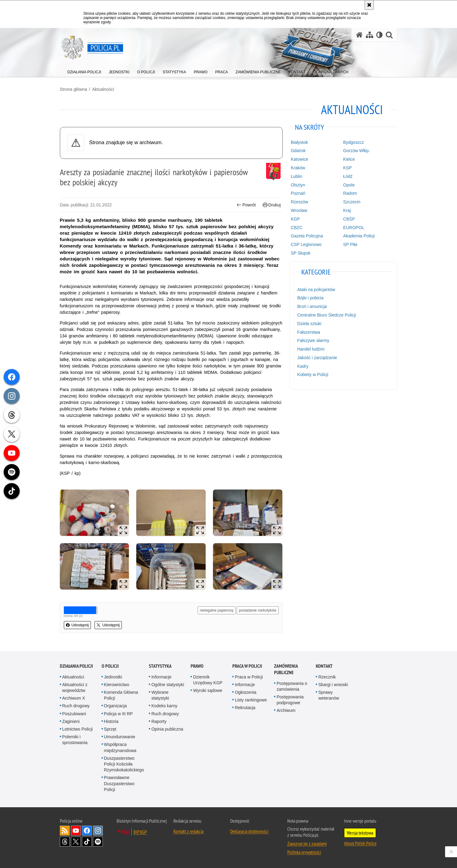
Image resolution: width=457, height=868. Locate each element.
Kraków (298, 168)
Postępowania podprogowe (290, 700)
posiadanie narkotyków (258, 610)
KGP (295, 219)
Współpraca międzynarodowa (120, 747)
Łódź (348, 176)
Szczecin (352, 202)
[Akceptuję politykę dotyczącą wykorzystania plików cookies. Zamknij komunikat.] (369, 5)
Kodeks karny (164, 706)
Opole (349, 185)
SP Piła (350, 244)
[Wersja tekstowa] (380, 35)
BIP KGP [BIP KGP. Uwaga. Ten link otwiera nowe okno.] (140, 832)
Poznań (298, 193)
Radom (350, 193)
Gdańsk (298, 151)
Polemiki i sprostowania (75, 740)
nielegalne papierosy (217, 610)
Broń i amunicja (312, 306)
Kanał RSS (65, 831)
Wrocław (299, 210)
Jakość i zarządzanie (317, 358)
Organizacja (116, 706)
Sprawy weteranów (329, 695)
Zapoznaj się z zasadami (307, 843)
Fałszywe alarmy (313, 340)
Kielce (349, 159)
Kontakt (324, 666)
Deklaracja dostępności (249, 831)
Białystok (299, 142)
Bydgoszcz (354, 142)
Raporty (159, 721)
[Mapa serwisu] (370, 35)
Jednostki (113, 677)
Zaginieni (71, 721)
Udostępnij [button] (77, 625)
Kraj (347, 210)
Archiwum (286, 710)
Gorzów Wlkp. (356, 151)
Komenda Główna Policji (121, 695)
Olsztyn (298, 185)
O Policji (110, 666)
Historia (111, 721)
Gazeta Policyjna (307, 236)
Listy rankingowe (251, 700)
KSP (347, 168)
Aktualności (103, 89)
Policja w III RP (118, 714)
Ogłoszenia (246, 692)
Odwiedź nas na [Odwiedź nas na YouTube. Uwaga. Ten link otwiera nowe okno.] (76, 831)
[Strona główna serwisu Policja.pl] (359, 35)
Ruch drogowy (76, 706)
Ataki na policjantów (316, 290)
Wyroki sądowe (208, 690)
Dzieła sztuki (309, 324)
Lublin (296, 176)
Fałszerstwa (309, 332)
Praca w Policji (247, 666)
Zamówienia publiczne (286, 669)
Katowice (299, 159)
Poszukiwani (74, 714)
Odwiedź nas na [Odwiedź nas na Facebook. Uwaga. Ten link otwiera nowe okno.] (87, 831)
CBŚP (349, 219)
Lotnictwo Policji (78, 729)
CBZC (296, 228)
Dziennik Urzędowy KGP (208, 680)
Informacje (161, 677)
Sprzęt (110, 729)
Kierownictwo (117, 685)
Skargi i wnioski (333, 685)
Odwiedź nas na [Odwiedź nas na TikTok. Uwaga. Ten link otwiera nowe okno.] (87, 842)
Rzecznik (327, 677)
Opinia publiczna (167, 729)
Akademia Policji (359, 236)
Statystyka (160, 666)
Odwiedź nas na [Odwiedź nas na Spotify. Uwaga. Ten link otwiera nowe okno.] (98, 842)
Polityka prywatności (304, 852)
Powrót (246, 205)
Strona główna (74, 89)
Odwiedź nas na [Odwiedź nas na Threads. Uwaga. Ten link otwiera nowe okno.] (65, 842)
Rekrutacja (245, 708)
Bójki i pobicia (310, 298)
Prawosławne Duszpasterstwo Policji (119, 783)
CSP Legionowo (306, 244)
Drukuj (272, 205)
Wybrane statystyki (160, 695)
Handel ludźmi (311, 349)
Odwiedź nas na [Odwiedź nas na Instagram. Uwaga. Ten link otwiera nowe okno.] (98, 831)
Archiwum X (74, 698)
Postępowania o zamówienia (292, 686)
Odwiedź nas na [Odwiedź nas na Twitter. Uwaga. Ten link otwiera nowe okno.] (76, 842)
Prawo (197, 666)
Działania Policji (76, 666)
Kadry (303, 366)
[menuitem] (84, 71)
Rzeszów (299, 202)
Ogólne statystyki (168, 685)
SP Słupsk (300, 253)
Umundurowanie (120, 737)
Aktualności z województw (75, 687)
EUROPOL (354, 228)
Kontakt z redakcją (188, 831)
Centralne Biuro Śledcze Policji (326, 315)
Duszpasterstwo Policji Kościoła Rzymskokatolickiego (124, 764)
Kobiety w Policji (313, 374)
